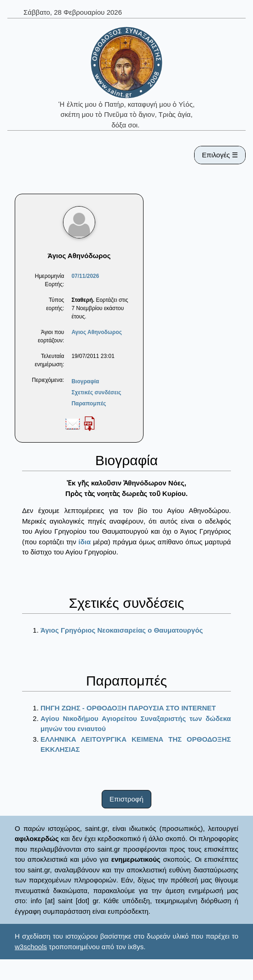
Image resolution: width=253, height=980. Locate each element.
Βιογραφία (85, 381)
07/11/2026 (85, 276)
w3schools (31, 947)
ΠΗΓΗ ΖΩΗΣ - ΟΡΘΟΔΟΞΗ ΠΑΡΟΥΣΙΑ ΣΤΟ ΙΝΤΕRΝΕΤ (128, 708)
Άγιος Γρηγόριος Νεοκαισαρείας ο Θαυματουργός (122, 630)
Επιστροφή (126, 799)
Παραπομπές (89, 404)
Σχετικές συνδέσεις (96, 392)
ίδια (85, 542)
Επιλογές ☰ (220, 155)
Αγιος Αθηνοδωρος (97, 332)
